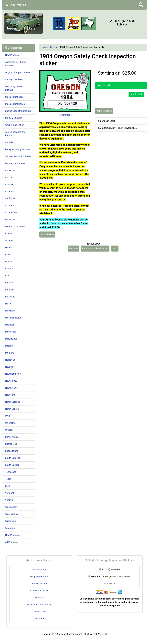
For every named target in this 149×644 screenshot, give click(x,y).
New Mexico (11, 388)
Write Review (47, 234)
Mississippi (11, 339)
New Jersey (11, 381)
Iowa (8, 276)
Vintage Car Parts (14, 79)
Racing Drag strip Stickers (18, 111)
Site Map (39, 598)
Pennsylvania (12, 437)
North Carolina (13, 402)
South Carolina (13, 458)
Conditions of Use (39, 591)
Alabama (10, 170)
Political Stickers (14, 118)
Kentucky (10, 290)
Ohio (8, 416)
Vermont (10, 493)
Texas (8, 479)
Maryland (10, 311)
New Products (12, 55)
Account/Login (39, 570)
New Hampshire (13, 374)
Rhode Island (12, 451)
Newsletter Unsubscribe (39, 605)
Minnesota (11, 332)
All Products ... (13, 542)
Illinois (8, 262)
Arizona (9, 185)
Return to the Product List (95, 248)
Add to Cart (136, 94)
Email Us (110, 584)
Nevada (9, 367)
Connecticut (11, 213)
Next (115, 248)
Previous (73, 248)
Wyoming (10, 528)
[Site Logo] (24, 23)
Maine (8, 304)
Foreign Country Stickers (18, 149)
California (10, 199)
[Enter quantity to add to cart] (113, 94)
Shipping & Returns (39, 577)
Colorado (10, 206)
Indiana (9, 269)
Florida (9, 234)
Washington (11, 507)
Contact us (39, 619)
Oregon (54, 47)
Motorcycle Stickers (15, 163)
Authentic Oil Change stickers (16, 64)
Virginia (9, 500)
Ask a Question (104, 111)
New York (10, 395)
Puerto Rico (11, 444)
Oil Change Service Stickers (15, 88)
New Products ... (14, 535)
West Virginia (12, 514)
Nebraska (10, 360)
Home (10, 5)
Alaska (9, 177)
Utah (8, 486)
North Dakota (12, 409)
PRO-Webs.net (100, 634)
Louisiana (10, 297)
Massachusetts (13, 318)
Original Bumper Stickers (18, 72)
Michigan (10, 325)
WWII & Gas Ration (15, 125)
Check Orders (39, 612)
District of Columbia (15, 227)
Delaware (10, 220)
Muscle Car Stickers (15, 104)
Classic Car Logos (14, 97)
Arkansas (10, 192)
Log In (22, 5)
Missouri (10, 346)
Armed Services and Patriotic (15, 134)
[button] (141, 5)
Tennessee (11, 472)
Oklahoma (10, 423)
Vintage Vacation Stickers (18, 156)
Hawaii (9, 248)
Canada (9, 142)
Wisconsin (10, 521)
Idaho (8, 255)
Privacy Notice (39, 584)
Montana (10, 353)
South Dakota (12, 465)
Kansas (9, 283)
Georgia (9, 241)
